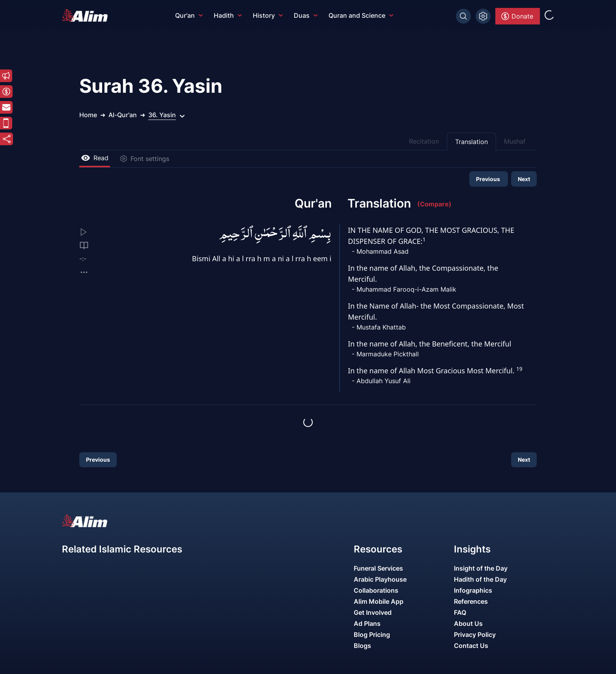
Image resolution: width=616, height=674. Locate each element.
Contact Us (471, 646)
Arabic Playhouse (380, 579)
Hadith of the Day (480, 579)
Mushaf (515, 141)
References (471, 601)
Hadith (228, 15)
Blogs (362, 646)
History (268, 15)
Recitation (424, 141)
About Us (468, 623)
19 (519, 369)
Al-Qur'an (123, 115)
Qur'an (189, 15)
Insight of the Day (481, 568)
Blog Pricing (372, 635)
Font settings (144, 159)
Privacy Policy (475, 635)
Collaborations (376, 590)
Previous (489, 179)
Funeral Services (378, 568)
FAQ (460, 612)
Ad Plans (367, 623)
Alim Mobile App (379, 601)
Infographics (473, 590)
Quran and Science (361, 15)
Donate (517, 16)
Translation (471, 142)
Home (88, 115)
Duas (306, 15)
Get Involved (373, 612)
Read (95, 158)
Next (524, 179)
